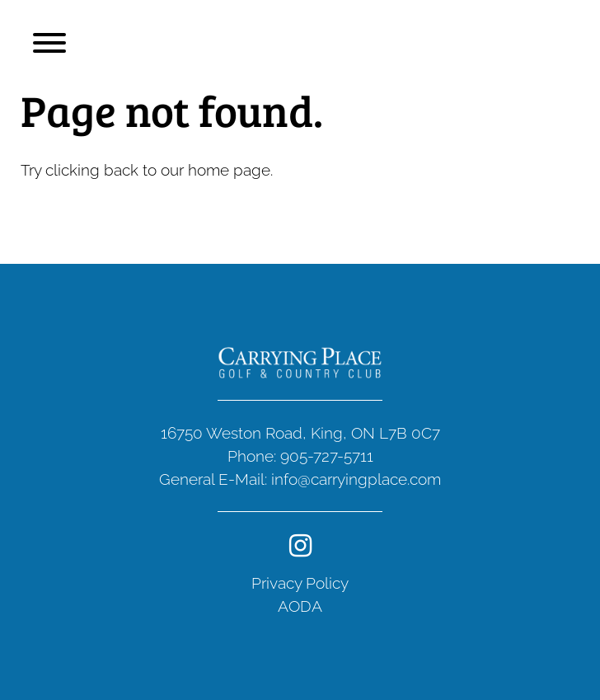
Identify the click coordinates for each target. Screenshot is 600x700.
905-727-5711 (327, 456)
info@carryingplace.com (356, 479)
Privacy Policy (300, 583)
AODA (300, 606)
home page (229, 170)
